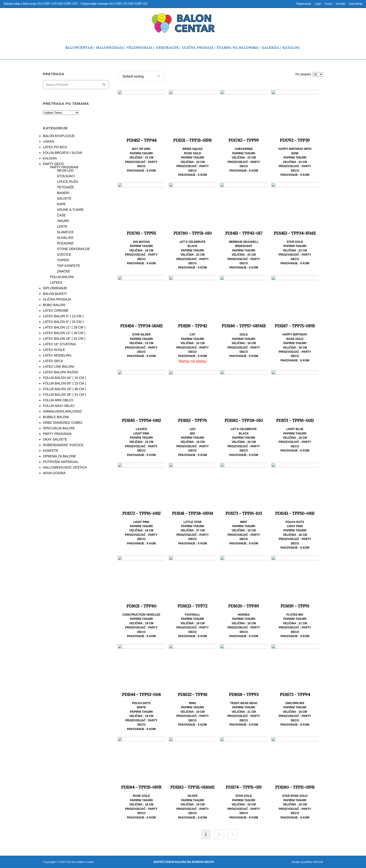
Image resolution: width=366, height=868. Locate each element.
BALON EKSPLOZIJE (59, 136)
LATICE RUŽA (67, 182)
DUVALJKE (65, 238)
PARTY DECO (53, 164)
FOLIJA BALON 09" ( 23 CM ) (65, 383)
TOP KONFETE (68, 266)
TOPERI (63, 260)
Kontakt (341, 4)
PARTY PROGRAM (64, 167)
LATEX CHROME (56, 311)
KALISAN (50, 158)
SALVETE (64, 198)
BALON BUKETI (55, 294)
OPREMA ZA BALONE (60, 456)
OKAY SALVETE (55, 439)
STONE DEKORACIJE (73, 249)
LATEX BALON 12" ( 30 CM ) (64, 333)
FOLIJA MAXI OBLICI (59, 406)
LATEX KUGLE (54, 350)
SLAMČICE (65, 232)
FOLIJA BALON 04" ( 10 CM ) (65, 378)
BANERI (63, 193)
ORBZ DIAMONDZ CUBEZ (63, 423)
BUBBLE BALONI (56, 417)
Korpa (329, 4)
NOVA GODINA (54, 473)
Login (318, 4)
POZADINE (65, 243)
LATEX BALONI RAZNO (61, 372)
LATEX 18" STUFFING (60, 344)
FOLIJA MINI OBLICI (58, 400)
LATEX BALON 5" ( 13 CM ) (63, 316)
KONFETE (51, 451)
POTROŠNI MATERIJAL (61, 462)
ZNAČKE (64, 271)
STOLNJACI (66, 176)
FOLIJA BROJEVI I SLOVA (63, 153)
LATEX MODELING (57, 355)
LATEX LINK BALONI (59, 367)
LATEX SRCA (53, 361)
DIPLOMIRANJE (55, 288)
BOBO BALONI (54, 305)
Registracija (304, 4)
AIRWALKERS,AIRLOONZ (62, 411)
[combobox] (141, 76)
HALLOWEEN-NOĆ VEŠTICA (65, 467)
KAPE (61, 204)
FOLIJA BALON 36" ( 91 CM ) (65, 395)
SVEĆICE (64, 254)
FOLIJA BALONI (62, 277)
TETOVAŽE (65, 187)
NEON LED (65, 170)
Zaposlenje (356, 4)
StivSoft (318, 862)
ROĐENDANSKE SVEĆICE (63, 445)
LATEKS (56, 282)
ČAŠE (61, 215)
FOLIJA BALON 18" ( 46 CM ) (65, 389)
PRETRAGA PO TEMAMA (66, 104)
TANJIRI (63, 221)
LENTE (62, 226)
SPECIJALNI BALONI (59, 428)
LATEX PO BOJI (55, 147)
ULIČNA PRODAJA (57, 299)
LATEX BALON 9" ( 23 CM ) (63, 322)
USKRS (49, 141)
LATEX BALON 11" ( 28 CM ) (64, 327)
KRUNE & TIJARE (70, 210)
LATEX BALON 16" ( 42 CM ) (64, 339)
